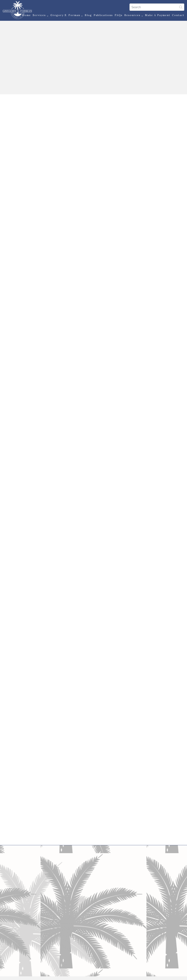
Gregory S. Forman (67, 15)
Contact (178, 15)
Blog (88, 15)
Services (41, 15)
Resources (134, 15)
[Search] (157, 7)
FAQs (119, 15)
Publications (103, 15)
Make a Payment (158, 15)
